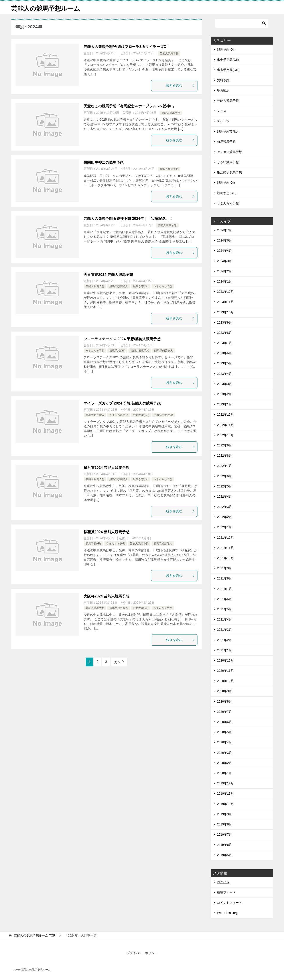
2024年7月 (224, 230)
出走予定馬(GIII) (228, 70)
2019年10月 (225, 804)
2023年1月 (224, 404)
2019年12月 (225, 783)
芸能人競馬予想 (169, 53)
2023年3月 (224, 384)
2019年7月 (224, 835)
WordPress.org (227, 913)
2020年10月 (225, 681)
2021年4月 (224, 619)
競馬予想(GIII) (227, 193)
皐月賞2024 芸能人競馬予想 (106, 468)
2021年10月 (225, 558)
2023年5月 (224, 363)
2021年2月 (224, 640)
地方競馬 (223, 90)
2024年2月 (224, 271)
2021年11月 (225, 548)
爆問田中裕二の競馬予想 (104, 162)
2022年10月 (225, 435)
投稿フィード (226, 892)
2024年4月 (224, 251)
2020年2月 (224, 763)
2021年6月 (224, 599)
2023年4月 (224, 374)
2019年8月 (224, 824)
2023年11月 (225, 302)
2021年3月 (224, 630)
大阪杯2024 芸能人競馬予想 (106, 596)
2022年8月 (224, 456)
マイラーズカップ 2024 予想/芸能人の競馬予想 (122, 403)
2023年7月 (224, 343)
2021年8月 (224, 578)
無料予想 (223, 80)
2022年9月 (224, 445)
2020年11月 (225, 671)
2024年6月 (224, 240)
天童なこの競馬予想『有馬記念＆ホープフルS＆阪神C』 (130, 106)
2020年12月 (225, 660)
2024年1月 (224, 281)
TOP (35, 935)
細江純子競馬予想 (229, 172)
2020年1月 (224, 773)
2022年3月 (224, 507)
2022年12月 (225, 414)
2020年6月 (224, 722)
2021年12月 (225, 538)
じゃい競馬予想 (228, 162)
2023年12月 (225, 292)
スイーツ (223, 121)
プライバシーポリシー (142, 953)
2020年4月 (224, 742)
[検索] (242, 23)
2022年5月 (224, 486)
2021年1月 (224, 650)
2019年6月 (224, 845)
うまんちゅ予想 (163, 286)
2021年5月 (224, 609)
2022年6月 (224, 476)
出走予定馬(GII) (228, 60)
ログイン (223, 882)
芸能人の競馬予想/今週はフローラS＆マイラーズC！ (127, 47)
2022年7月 (224, 466)
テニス (222, 111)
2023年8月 (224, 333)
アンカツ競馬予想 (229, 152)
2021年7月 (224, 589)
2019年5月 (224, 855)
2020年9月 (224, 691)
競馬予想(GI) (141, 286)
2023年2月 (224, 394)
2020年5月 (224, 732)
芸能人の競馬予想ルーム (48, 8)
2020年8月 (224, 701)
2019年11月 (225, 793)
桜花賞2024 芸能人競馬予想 (106, 532)
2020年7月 (224, 712)
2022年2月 (224, 517)
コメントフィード (229, 903)
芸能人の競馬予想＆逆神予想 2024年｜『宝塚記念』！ (128, 219)
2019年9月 (224, 814)
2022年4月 (224, 497)
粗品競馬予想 (226, 142)
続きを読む (181, 85)
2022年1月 (224, 527)
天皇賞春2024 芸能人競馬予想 (108, 275)
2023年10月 (225, 312)
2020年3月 (224, 753)
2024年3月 (224, 261)
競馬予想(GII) (117, 351)
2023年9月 (224, 322)
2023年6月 (224, 353)
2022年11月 (225, 425)
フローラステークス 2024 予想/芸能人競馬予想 (122, 339)
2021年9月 (224, 568)
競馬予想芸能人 (119, 286)
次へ (117, 662)
